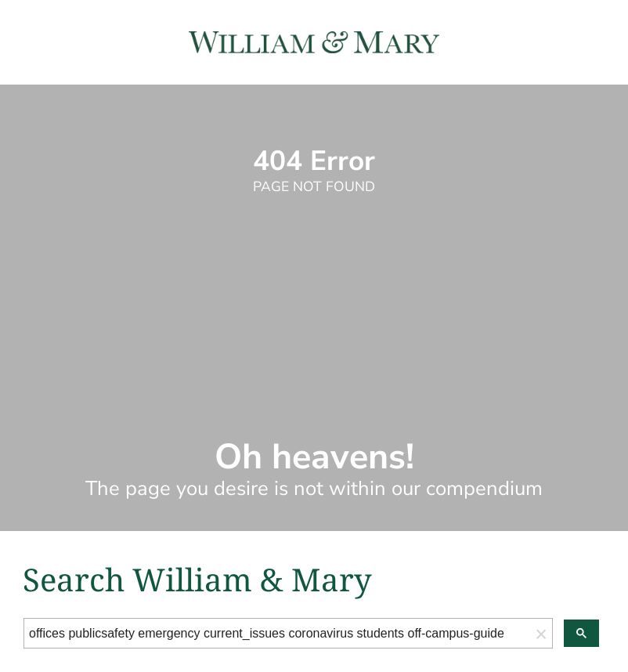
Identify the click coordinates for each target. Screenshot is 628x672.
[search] (277, 634)
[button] (541, 633)
